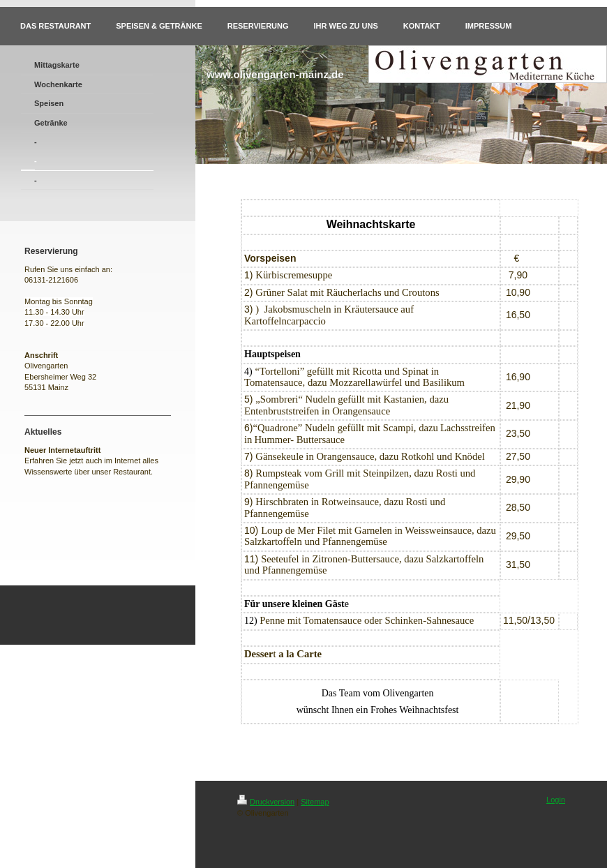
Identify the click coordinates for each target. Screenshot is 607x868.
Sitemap (315, 802)
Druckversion (266, 802)
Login (556, 800)
